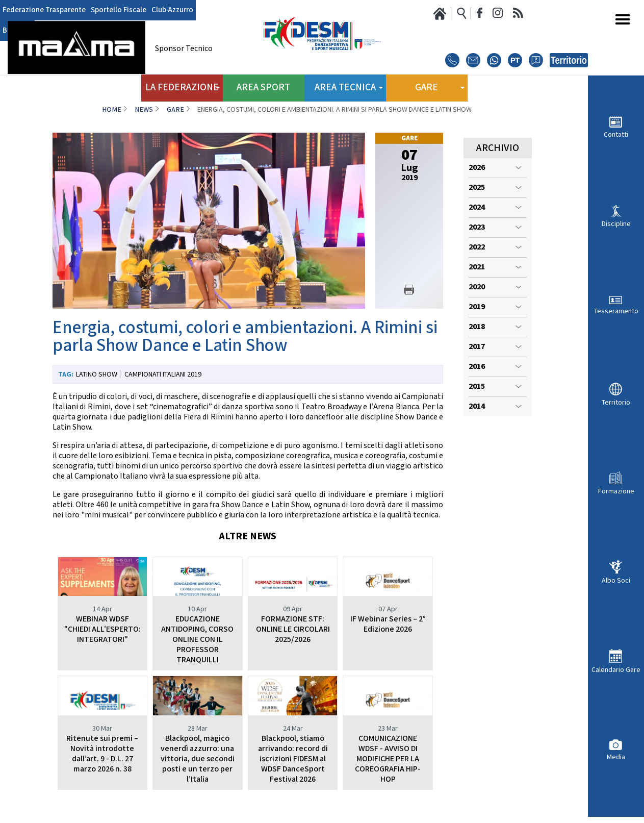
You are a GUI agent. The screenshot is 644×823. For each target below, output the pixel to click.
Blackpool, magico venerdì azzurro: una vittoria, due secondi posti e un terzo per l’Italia (198, 759)
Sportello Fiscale (113, 10)
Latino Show (97, 375)
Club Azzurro (163, 10)
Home (112, 110)
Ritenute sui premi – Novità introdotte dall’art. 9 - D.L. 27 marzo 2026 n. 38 (102, 754)
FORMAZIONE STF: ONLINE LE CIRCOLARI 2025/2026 (293, 629)
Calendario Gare (616, 670)
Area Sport (264, 87)
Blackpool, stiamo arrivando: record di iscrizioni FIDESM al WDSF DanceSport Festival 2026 (293, 759)
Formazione (616, 491)
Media (616, 757)
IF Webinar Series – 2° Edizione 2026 (388, 624)
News (144, 110)
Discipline (616, 224)
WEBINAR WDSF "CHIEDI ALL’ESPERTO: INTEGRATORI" (102, 629)
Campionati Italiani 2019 (163, 375)
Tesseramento (616, 311)
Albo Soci (616, 580)
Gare (175, 110)
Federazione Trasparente (42, 10)
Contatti (616, 134)
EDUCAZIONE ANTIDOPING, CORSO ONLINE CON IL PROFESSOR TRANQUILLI (197, 640)
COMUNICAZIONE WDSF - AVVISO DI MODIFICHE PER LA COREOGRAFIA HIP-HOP (388, 759)
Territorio (616, 402)
